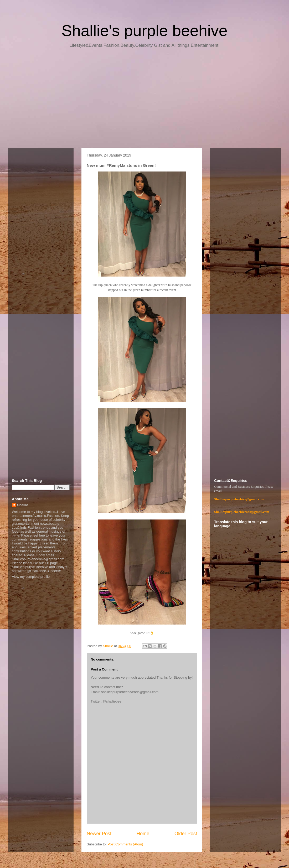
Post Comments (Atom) (125, 844)
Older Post (186, 834)
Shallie (23, 505)
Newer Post (99, 834)
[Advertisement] (145, 100)
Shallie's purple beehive (145, 31)
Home (143, 834)
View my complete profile (31, 577)
